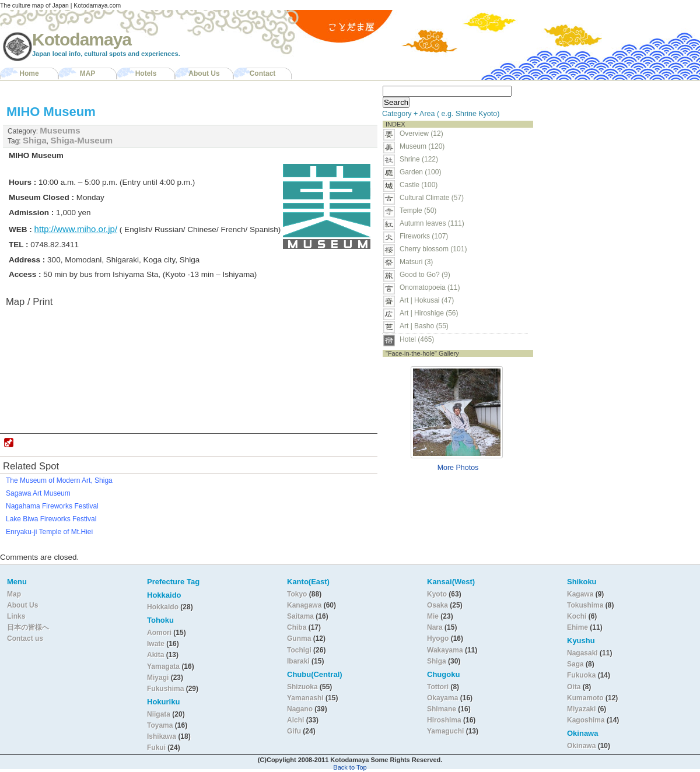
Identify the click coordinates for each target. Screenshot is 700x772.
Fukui (157, 748)
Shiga (35, 140)
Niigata (159, 714)
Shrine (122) (419, 159)
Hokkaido (163, 607)
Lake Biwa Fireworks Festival (51, 519)
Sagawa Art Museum (38, 493)
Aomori (160, 633)
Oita (574, 687)
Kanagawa (304, 605)
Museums (60, 130)
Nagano (301, 709)
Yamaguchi (445, 731)
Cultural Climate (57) (432, 198)
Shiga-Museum (82, 140)
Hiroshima (444, 720)
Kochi (577, 616)
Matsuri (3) (416, 262)
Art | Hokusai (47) (427, 300)
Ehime (577, 627)
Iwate (156, 644)
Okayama (442, 698)
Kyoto (437, 594)
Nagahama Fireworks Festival (52, 506)
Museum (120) (426, 146)
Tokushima (585, 605)
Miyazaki (581, 709)
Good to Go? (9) (425, 275)
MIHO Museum (51, 112)
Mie (433, 616)
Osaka (437, 605)
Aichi (295, 720)
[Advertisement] (611, 155)
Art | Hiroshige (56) (429, 313)
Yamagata (164, 666)
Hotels (146, 73)
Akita (157, 655)
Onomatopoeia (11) (430, 287)
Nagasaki (582, 653)
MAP (88, 73)
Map (14, 594)
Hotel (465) (417, 339)
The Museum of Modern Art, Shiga (59, 480)
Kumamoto (585, 698)
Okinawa (581, 746)
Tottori (438, 687)
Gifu (294, 731)
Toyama (160, 725)
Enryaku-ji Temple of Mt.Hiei (49, 532)
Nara (436, 627)
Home (29, 73)
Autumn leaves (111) (432, 223)
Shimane (442, 709)
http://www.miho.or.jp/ (76, 229)
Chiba (297, 627)
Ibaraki (298, 661)
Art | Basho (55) (424, 326)
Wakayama (445, 650)
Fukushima (167, 689)
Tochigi (300, 650)
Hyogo (438, 638)
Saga (575, 664)
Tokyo (298, 594)
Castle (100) (419, 185)
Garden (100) (420, 172)
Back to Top (350, 767)
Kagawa (580, 594)
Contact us (25, 638)
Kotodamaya (82, 39)
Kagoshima (586, 720)
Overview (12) (421, 134)
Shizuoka (302, 687)
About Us (204, 73)
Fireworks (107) (424, 236)
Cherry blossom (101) (433, 249)
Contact (263, 73)
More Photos (458, 468)
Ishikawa (162, 736)
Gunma (299, 638)
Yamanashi (306, 698)
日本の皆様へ (28, 627)
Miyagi (159, 678)
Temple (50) (418, 210)
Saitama (300, 616)
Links (16, 616)
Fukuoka (581, 675)
